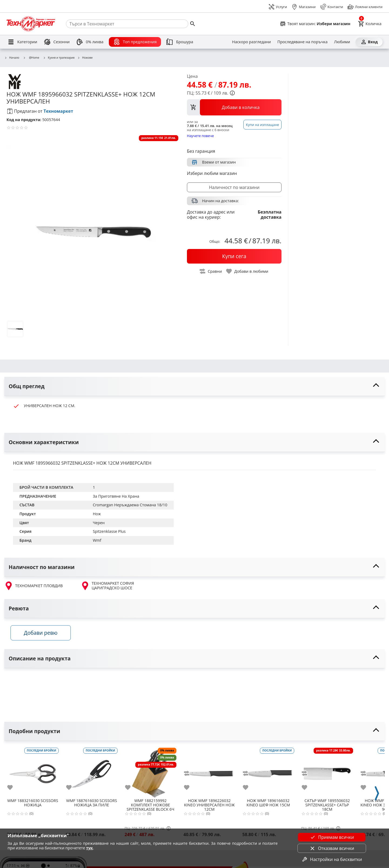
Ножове (85, 58)
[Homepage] (31, 24)
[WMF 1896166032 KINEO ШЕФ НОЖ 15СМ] (268, 773)
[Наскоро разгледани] (251, 42)
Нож (97, 514)
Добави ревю (43, 634)
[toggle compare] (211, 271)
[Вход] (369, 42)
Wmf (97, 540)
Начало (12, 58)
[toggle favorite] (247, 271)
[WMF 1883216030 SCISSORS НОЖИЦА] (33, 773)
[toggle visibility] (194, 386)
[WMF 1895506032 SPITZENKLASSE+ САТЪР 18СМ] (327, 773)
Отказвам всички (332, 848)
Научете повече (200, 136)
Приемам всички (332, 837)
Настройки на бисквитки (332, 859)
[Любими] (342, 42)
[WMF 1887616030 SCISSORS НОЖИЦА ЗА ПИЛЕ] (92, 773)
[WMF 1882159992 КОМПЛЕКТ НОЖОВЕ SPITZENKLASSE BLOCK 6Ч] (150, 773)
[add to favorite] (13, 789)
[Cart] (370, 24)
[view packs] (234, 107)
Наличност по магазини (234, 187)
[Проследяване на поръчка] (303, 42)
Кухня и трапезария (59, 58)
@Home (31, 58)
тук (90, 848)
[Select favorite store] (315, 24)
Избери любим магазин (212, 173)
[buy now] (234, 256)
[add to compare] (190, 775)
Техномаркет (58, 111)
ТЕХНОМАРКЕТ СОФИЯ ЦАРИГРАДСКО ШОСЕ (107, 586)
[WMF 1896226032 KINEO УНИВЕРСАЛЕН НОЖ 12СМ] (209, 773)
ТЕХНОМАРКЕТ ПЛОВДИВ (33, 586)
